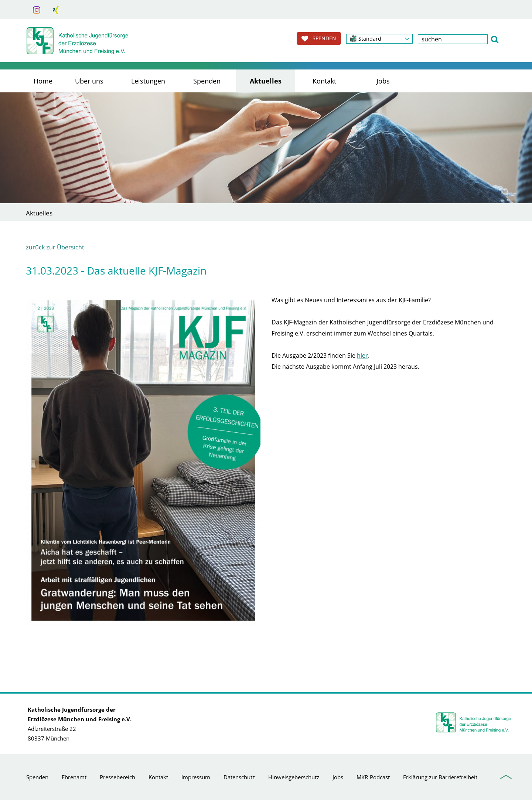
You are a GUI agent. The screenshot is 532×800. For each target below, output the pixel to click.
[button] (379, 39)
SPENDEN (319, 38)
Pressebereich (117, 777)
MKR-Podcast (373, 777)
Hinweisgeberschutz (294, 777)
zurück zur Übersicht (55, 247)
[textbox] (453, 39)
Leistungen (148, 81)
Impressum (196, 777)
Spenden (207, 81)
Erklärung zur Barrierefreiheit (440, 777)
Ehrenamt (74, 777)
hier (362, 355)
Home (43, 81)
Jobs (383, 81)
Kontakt (324, 81)
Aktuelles (266, 81)
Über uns (89, 81)
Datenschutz (239, 777)
